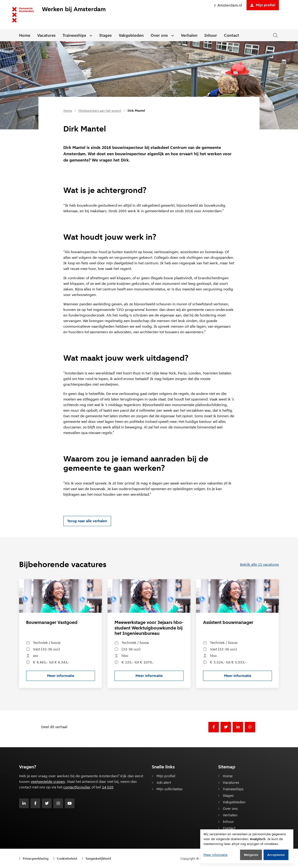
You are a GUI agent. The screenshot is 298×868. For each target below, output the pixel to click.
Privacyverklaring (36, 858)
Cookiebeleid (67, 858)
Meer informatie (71, 677)
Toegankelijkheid (98, 858)
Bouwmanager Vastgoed (52, 622)
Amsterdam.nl (228, 5)
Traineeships (74, 35)
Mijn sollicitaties (169, 789)
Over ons (159, 35)
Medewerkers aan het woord (100, 111)
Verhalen (189, 35)
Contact (232, 35)
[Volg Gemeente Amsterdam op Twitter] (47, 803)
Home (25, 35)
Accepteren (276, 855)
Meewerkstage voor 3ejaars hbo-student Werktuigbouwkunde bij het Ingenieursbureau (149, 628)
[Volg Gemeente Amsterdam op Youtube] (70, 803)
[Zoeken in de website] (275, 35)
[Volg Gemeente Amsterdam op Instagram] (58, 803)
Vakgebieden (131, 35)
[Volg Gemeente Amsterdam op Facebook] (35, 803)
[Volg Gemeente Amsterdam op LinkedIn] (24, 803)
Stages (105, 35)
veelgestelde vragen (48, 782)
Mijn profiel (263, 5)
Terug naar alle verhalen (87, 521)
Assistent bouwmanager (228, 622)
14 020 (108, 787)
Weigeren (251, 855)
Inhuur (211, 35)
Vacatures (46, 35)
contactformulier (77, 787)
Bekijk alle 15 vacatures (259, 564)
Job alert (164, 782)
